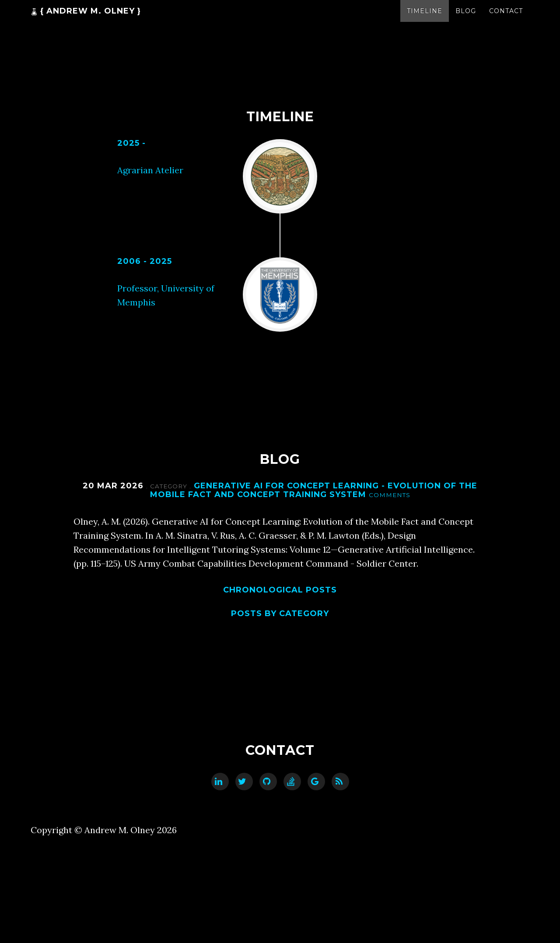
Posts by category (280, 613)
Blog (466, 20)
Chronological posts (280, 590)
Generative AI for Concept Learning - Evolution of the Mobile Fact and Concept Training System (314, 490)
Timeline (425, 20)
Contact (506, 20)
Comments (390, 495)
